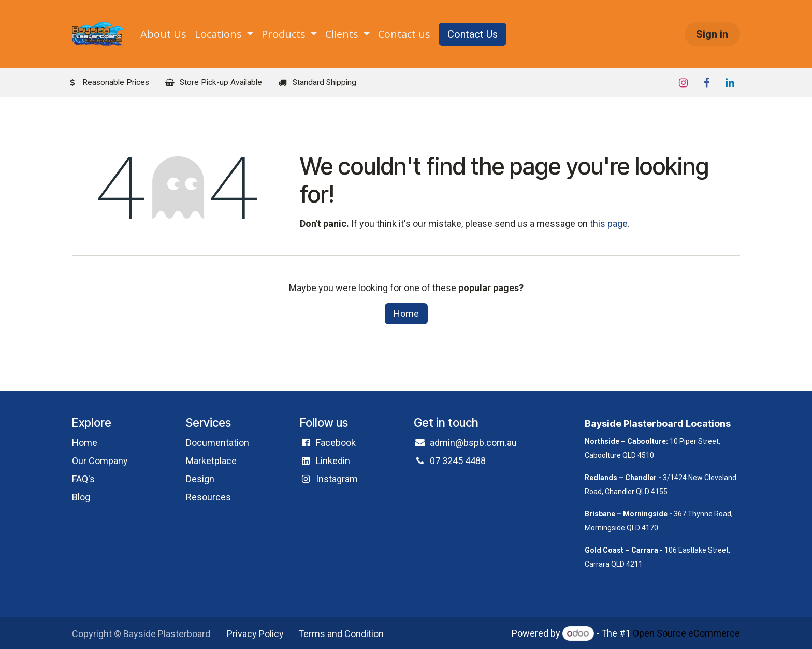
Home (406, 314)
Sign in (712, 34)
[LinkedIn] (730, 83)
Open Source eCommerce (686, 633)
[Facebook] (706, 83)
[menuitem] (163, 34)
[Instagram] (683, 83)
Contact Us (473, 34)
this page (609, 223)
